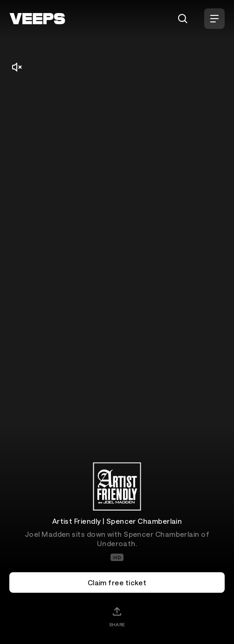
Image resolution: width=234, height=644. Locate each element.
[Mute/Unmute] (17, 67)
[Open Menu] (214, 19)
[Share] (117, 617)
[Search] (183, 19)
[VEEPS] (37, 19)
